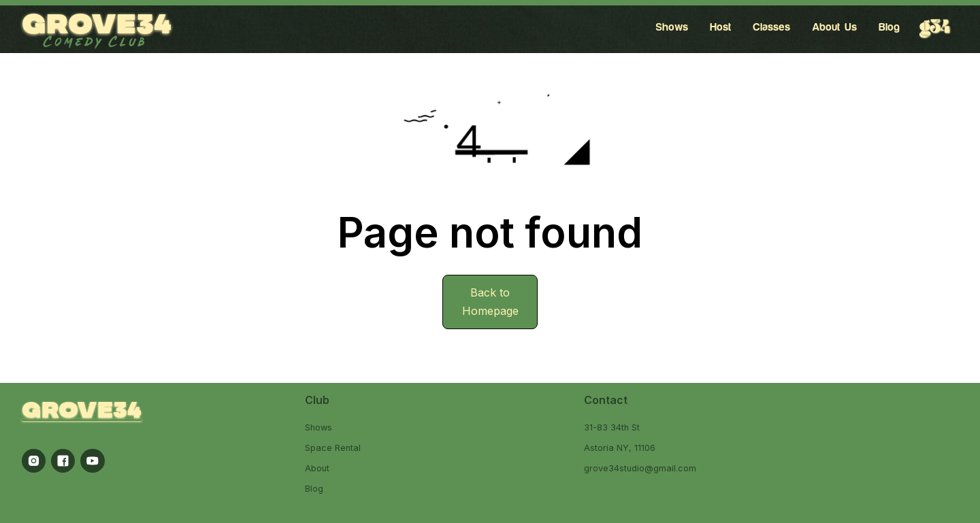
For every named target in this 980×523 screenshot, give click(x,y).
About (317, 468)
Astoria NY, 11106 (620, 448)
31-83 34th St (612, 427)
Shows (672, 27)
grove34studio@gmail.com (640, 468)
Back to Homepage (490, 302)
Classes (771, 27)
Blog (889, 27)
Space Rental (333, 448)
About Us (834, 27)
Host (720, 27)
